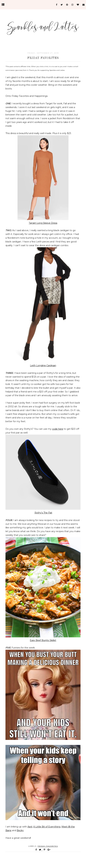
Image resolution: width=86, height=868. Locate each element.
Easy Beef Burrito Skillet (43, 640)
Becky (20, 830)
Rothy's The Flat (43, 513)
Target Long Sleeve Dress (43, 223)
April (30, 827)
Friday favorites (48, 846)
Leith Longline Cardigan (43, 365)
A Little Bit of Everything (47, 827)
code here (58, 429)
